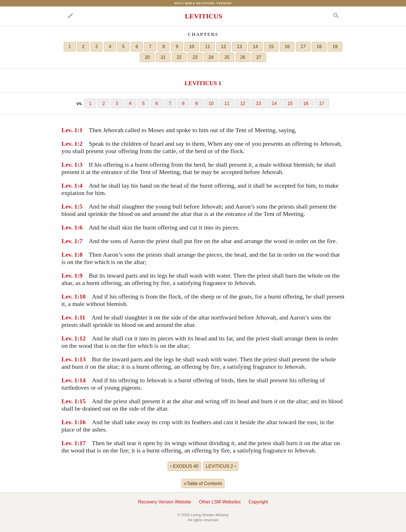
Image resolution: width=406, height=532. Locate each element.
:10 (81, 296)
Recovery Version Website (164, 502)
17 (303, 47)
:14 (81, 380)
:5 (80, 206)
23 (195, 57)
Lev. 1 (69, 130)
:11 (81, 317)
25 (227, 57)
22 (179, 57)
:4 (80, 185)
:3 (80, 165)
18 (319, 47)
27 (259, 57)
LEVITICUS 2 (221, 466)
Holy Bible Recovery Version (203, 3)
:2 (80, 144)
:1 (80, 130)
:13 (81, 359)
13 (240, 47)
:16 (81, 422)
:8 (80, 255)
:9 (80, 275)
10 (192, 47)
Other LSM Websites (220, 502)
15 (271, 47)
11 (208, 47)
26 (243, 57)
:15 (81, 401)
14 (255, 47)
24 (211, 57)
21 (163, 57)
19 (335, 47)
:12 (81, 338)
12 (224, 47)
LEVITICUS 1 (203, 83)
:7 (80, 241)
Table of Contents (203, 483)
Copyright (258, 502)
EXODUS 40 (184, 466)
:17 (81, 443)
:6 (80, 227)
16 (287, 47)
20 (147, 57)
